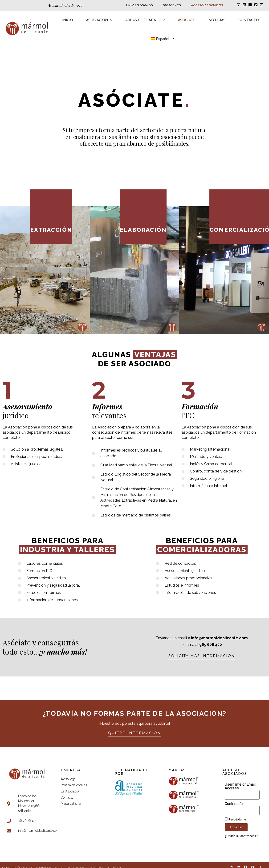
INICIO (68, 20)
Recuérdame (235, 819)
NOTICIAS (217, 20)
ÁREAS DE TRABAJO (145, 20)
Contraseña (234, 804)
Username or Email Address (240, 786)
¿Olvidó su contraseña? (241, 836)
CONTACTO (249, 20)
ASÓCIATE (187, 20)
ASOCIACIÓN (99, 20)
